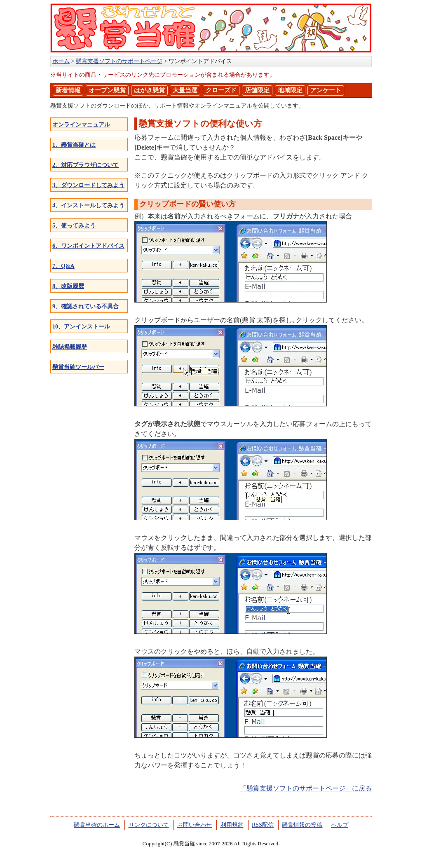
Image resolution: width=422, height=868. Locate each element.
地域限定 (290, 90)
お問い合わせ (195, 825)
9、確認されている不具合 (86, 306)
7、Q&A (63, 266)
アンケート (326, 90)
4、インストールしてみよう (88, 205)
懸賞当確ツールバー (78, 367)
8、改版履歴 (68, 286)
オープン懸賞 (107, 90)
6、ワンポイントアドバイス (88, 246)
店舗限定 (257, 90)
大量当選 (185, 90)
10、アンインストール (81, 327)
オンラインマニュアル (81, 125)
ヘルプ (340, 825)
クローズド (221, 90)
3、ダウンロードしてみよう (88, 185)
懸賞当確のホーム (97, 825)
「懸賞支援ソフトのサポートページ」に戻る (306, 788)
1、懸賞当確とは (74, 145)
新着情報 (68, 90)
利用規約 (232, 825)
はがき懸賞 (149, 90)
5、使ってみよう (74, 226)
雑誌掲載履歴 (70, 347)
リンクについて (149, 825)
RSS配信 (263, 825)
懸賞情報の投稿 (302, 825)
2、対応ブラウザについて (86, 165)
